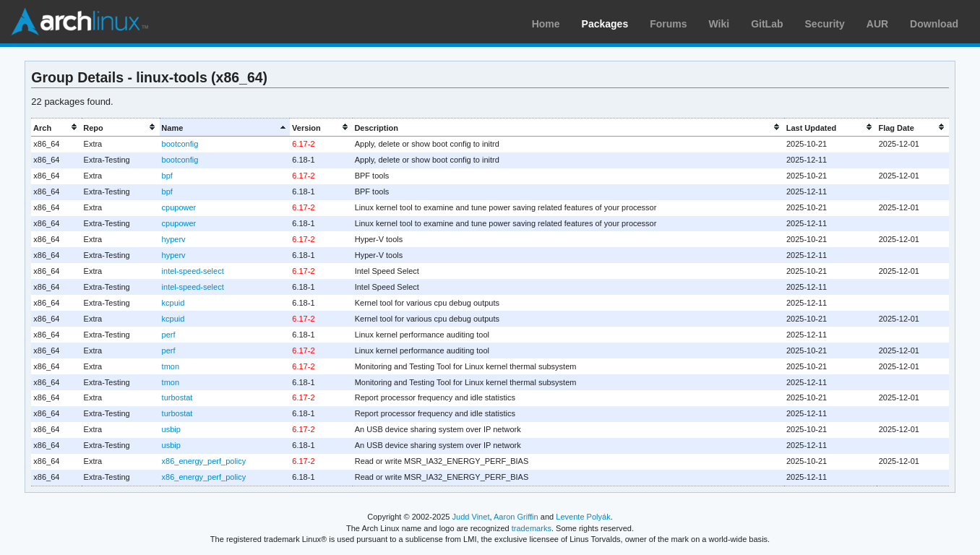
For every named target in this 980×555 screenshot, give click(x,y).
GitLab (767, 24)
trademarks (532, 528)
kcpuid (173, 303)
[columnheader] (56, 128)
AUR (877, 24)
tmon (171, 366)
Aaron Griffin (516, 517)
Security (825, 24)
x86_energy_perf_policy (204, 461)
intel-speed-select (193, 271)
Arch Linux (79, 22)
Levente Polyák (583, 517)
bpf (167, 176)
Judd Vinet (471, 517)
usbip (171, 429)
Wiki (719, 24)
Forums (668, 24)
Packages (605, 24)
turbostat (177, 397)
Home (546, 24)
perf (169, 335)
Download (934, 24)
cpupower (179, 207)
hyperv (174, 239)
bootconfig (180, 144)
